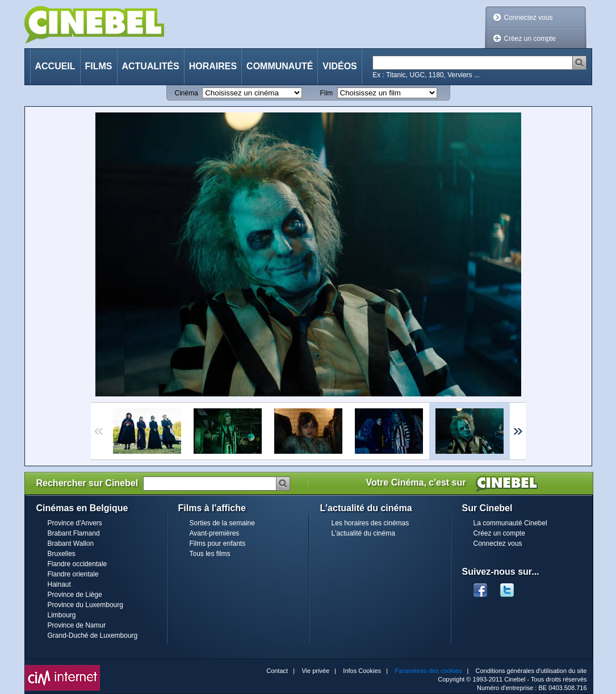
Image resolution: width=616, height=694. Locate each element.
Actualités (151, 66)
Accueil (55, 66)
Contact (277, 671)
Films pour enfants (218, 544)
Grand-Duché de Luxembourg (93, 636)
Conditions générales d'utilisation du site (531, 671)
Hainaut (59, 584)
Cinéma (187, 93)
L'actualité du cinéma (363, 533)
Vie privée (315, 671)
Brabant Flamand (74, 533)
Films (99, 66)
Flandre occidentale (77, 564)
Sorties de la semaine (222, 523)
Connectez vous (529, 18)
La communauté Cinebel (510, 523)
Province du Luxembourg (85, 605)
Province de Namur (77, 625)
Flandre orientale (73, 574)
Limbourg (62, 615)
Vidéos (340, 66)
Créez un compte (530, 39)
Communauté (280, 66)
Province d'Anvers (75, 523)
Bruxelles (62, 554)
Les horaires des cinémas (370, 523)
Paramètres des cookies (428, 671)
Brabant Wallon (71, 544)
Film (327, 93)
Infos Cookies (362, 671)
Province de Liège (75, 595)
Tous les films (210, 554)
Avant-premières (215, 533)
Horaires (213, 66)
